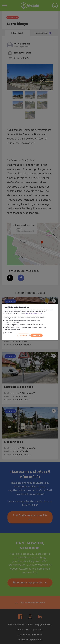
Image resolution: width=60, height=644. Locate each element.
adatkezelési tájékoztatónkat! (34, 313)
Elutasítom (24, 335)
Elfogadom (37, 335)
